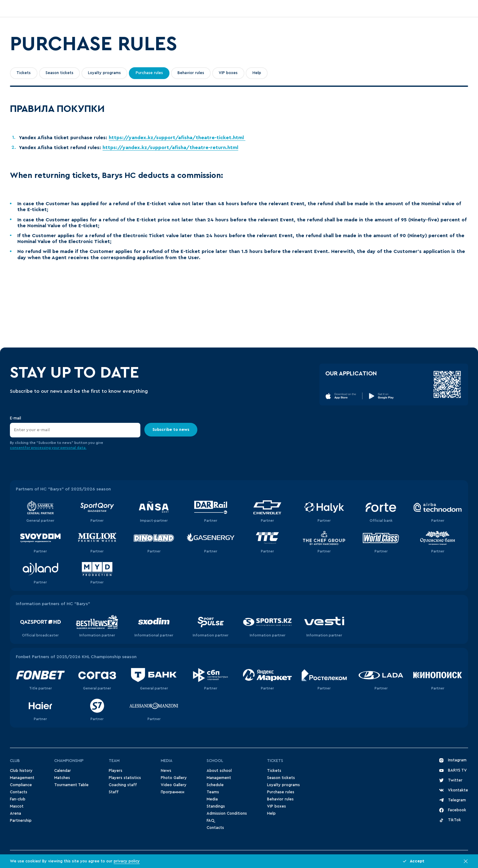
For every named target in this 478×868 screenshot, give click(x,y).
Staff (114, 792)
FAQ (210, 821)
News (166, 771)
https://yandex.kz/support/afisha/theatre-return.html (170, 148)
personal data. (73, 448)
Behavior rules (191, 73)
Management (22, 778)
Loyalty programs (104, 73)
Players (116, 771)
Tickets (24, 73)
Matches (62, 778)
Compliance (21, 785)
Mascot (17, 806)
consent (17, 448)
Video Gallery (174, 785)
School (215, 761)
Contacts (19, 792)
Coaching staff (123, 785)
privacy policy (127, 861)
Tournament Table (71, 785)
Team (114, 761)
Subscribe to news (171, 430)
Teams (213, 792)
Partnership (21, 821)
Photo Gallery (174, 778)
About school (219, 771)
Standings (216, 806)
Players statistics (125, 778)
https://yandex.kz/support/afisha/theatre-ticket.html (177, 138)
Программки (173, 792)
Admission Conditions (227, 813)
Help (257, 73)
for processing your (43, 448)
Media (167, 761)
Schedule (215, 785)
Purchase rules (149, 73)
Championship (69, 761)
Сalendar (63, 771)
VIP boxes (228, 73)
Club (15, 761)
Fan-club (18, 799)
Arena (15, 813)
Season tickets (59, 73)
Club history (21, 771)
